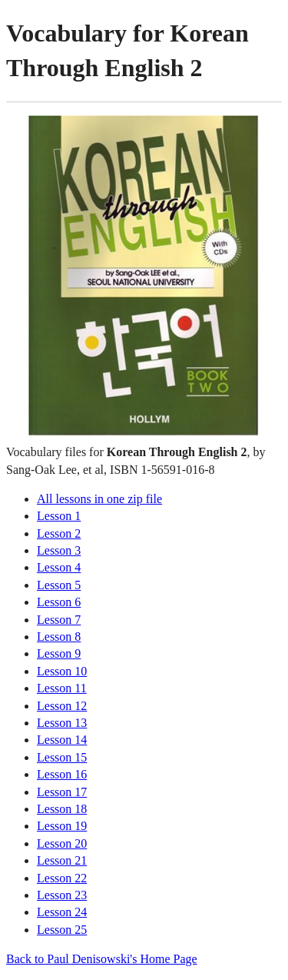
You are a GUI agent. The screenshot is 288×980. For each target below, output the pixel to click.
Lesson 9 (59, 653)
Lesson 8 (59, 637)
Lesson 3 (59, 550)
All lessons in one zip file (99, 499)
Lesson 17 (62, 792)
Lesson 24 (62, 912)
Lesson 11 (62, 688)
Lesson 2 (59, 533)
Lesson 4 (59, 567)
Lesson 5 (59, 585)
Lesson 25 (62, 930)
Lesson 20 (62, 843)
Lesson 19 (62, 826)
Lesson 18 (62, 809)
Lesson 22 (62, 878)
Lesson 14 (62, 740)
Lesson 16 (62, 774)
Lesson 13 (62, 723)
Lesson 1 (59, 516)
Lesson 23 (62, 895)
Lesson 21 (62, 860)
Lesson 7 (59, 620)
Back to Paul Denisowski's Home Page (102, 959)
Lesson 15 (62, 757)
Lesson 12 (62, 706)
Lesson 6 (59, 602)
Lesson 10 (62, 671)
